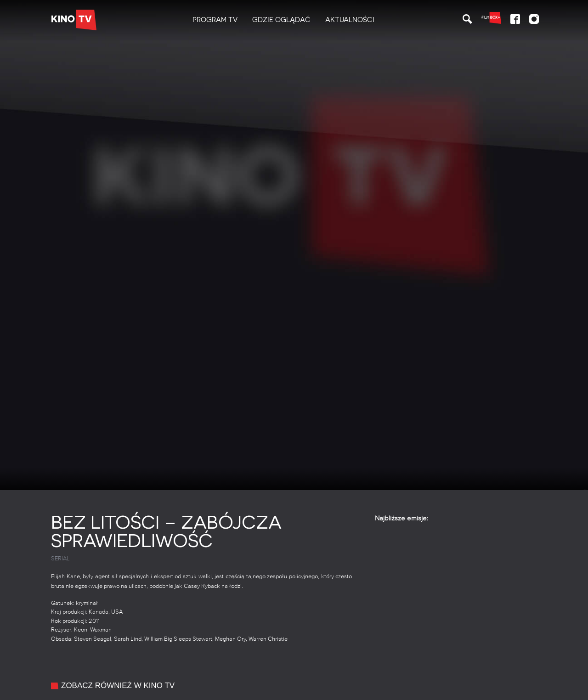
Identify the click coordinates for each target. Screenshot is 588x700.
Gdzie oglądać (281, 20)
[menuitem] (215, 20)
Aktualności (350, 20)
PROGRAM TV (215, 20)
